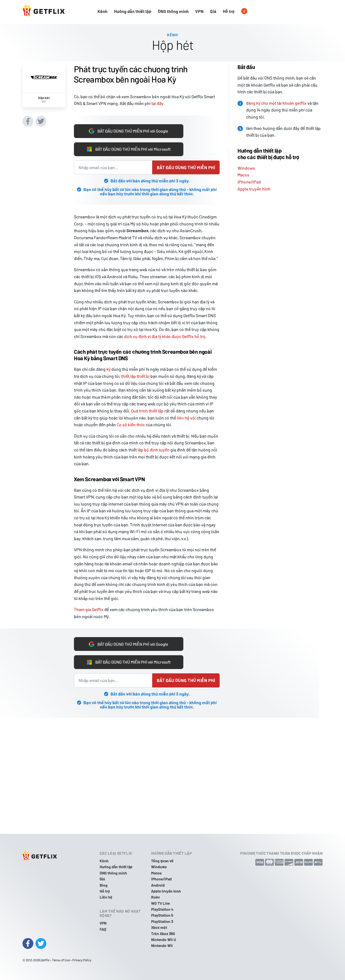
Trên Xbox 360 (163, 934)
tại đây (157, 102)
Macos (243, 173)
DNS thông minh (173, 11)
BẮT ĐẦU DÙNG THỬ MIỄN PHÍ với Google (129, 130)
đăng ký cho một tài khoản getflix (276, 101)
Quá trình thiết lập (147, 411)
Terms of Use (61, 960)
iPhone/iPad (249, 180)
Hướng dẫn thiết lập (133, 11)
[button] (244, 11)
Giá (213, 11)
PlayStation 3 (162, 921)
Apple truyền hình (254, 187)
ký (108, 369)
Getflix (45, 960)
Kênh (102, 11)
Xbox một (159, 927)
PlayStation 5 (162, 915)
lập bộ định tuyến (154, 450)
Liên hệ (106, 897)
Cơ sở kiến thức (131, 425)
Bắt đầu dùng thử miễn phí (186, 167)
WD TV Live (160, 903)
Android (158, 885)
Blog (104, 885)
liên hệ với (186, 418)
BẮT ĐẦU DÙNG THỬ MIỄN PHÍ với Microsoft (128, 149)
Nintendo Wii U (164, 940)
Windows (246, 166)
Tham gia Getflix (89, 609)
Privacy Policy (82, 960)
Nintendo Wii (162, 945)
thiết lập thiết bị (135, 376)
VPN (199, 11)
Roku (155, 897)
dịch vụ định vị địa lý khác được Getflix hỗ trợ (165, 336)
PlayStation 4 (162, 909)
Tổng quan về (162, 861)
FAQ (103, 929)
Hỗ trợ (229, 11)
